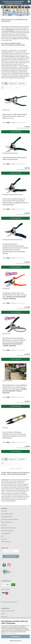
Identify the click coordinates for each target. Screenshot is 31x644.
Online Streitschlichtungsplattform (9, 602)
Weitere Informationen (16, 641)
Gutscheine (4, 525)
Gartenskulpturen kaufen (7, 514)
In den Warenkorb (16, 132)
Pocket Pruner (6, 110)
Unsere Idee (4, 511)
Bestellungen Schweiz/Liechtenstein (10, 519)
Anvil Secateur (6, 289)
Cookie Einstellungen (6, 542)
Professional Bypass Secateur (10, 153)
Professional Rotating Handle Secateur (12, 240)
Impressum (4, 539)
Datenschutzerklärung (10, 633)
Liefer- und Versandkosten (7, 531)
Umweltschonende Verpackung (9, 528)
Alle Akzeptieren (15, 636)
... (13, 87)
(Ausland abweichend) (20, 123)
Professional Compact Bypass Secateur (13, 195)
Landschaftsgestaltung (7, 517)
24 (16, 87)
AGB (2, 536)
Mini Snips (5, 428)
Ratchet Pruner (6, 334)
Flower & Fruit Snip (7, 381)
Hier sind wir (4, 616)
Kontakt (3, 614)
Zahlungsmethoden (6, 533)
